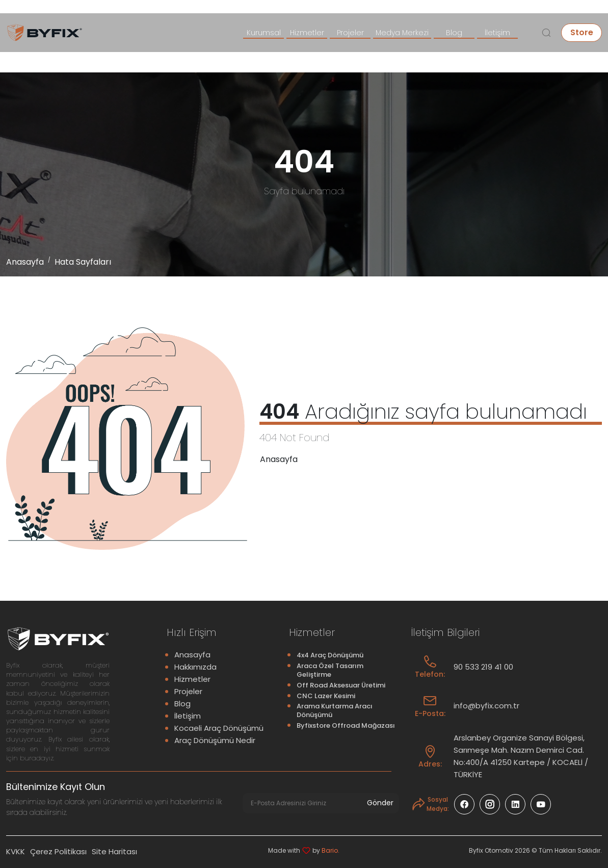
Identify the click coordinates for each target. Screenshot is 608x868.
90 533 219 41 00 (483, 666)
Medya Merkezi (402, 33)
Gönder (382, 803)
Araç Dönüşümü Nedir (215, 740)
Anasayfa (25, 262)
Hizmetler (307, 33)
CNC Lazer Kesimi (326, 696)
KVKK (16, 851)
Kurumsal (264, 33)
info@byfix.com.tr (486, 706)
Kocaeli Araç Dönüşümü (219, 728)
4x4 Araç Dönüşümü (330, 655)
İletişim (497, 33)
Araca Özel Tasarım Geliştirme (330, 670)
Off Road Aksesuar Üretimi (341, 685)
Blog (454, 33)
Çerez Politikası (58, 851)
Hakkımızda (195, 667)
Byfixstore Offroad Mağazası (346, 725)
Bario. (331, 850)
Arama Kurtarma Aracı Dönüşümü (335, 710)
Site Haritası (114, 851)
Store (582, 32)
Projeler (350, 33)
